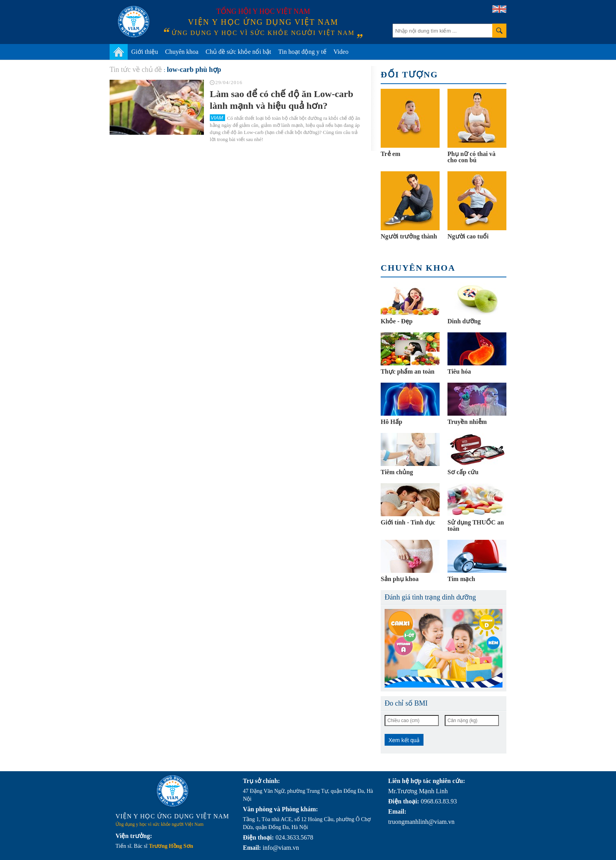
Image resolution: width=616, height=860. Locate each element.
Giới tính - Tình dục (408, 522)
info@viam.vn (281, 848)
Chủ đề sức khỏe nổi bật (238, 52)
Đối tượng (409, 74)
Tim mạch (461, 579)
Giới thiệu (145, 52)
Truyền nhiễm (467, 422)
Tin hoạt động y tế (302, 52)
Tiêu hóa (459, 371)
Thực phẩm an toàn (408, 371)
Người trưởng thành (409, 236)
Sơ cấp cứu (463, 472)
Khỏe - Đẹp (397, 321)
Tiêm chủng (397, 472)
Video (341, 52)
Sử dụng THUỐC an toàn (476, 525)
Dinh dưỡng (464, 321)
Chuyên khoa (182, 52)
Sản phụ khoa (400, 579)
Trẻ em (390, 154)
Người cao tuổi (468, 236)
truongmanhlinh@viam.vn (421, 822)
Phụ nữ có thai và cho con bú (471, 157)
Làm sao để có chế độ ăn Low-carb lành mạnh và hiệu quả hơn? (281, 100)
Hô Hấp (391, 422)
